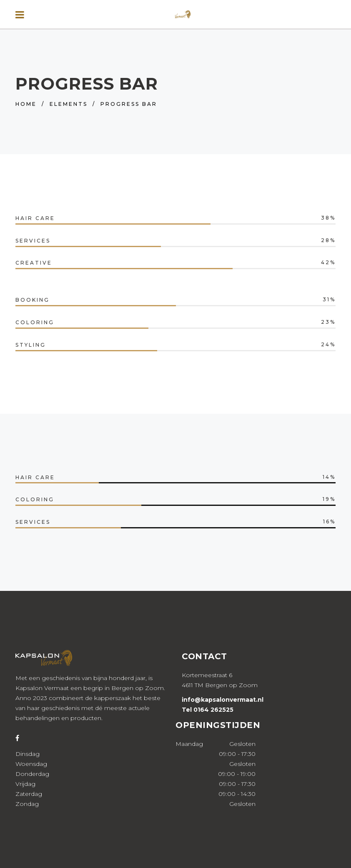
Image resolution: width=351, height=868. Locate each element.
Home (26, 104)
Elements (69, 104)
